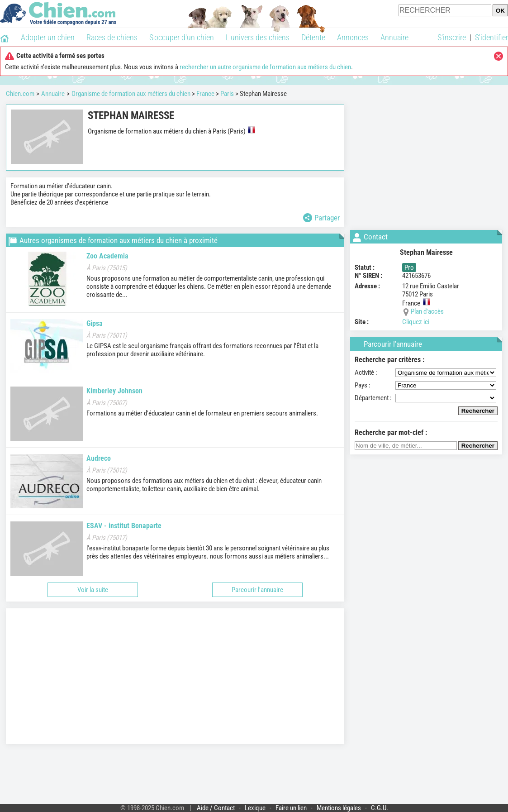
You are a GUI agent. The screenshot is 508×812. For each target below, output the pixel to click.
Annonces (353, 37)
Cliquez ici (416, 322)
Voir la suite (93, 590)
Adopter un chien (48, 37)
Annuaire (394, 37)
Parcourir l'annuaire (257, 590)
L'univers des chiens (258, 37)
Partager (321, 218)
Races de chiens (112, 37)
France (205, 94)
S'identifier (491, 37)
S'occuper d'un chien (182, 37)
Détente (313, 37)
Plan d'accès (427, 311)
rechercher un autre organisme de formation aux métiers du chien (265, 67)
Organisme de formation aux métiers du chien (131, 94)
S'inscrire (452, 37)
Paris (227, 94)
